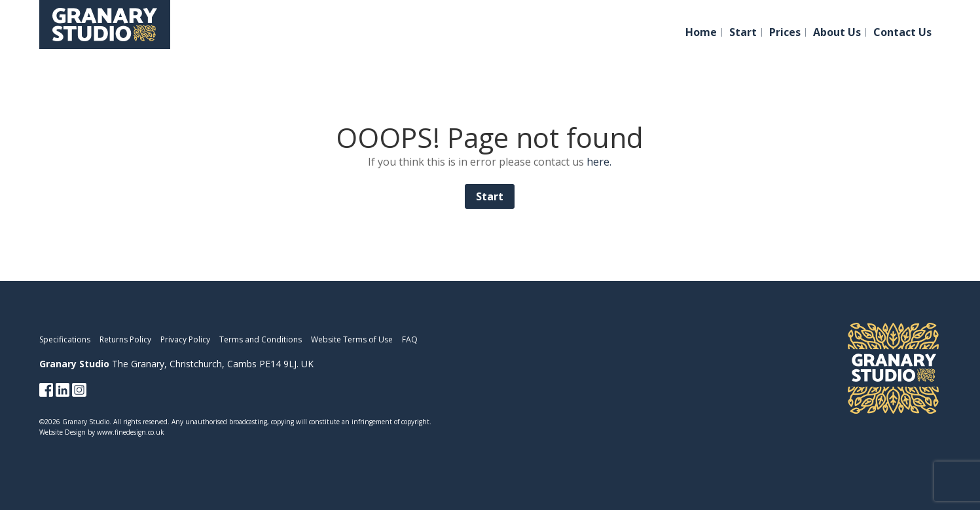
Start (743, 32)
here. (599, 162)
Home (701, 32)
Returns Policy (125, 339)
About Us (837, 32)
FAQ (410, 339)
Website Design (63, 432)
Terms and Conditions (261, 339)
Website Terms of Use (352, 339)
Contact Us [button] (902, 32)
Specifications (65, 339)
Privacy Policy (185, 339)
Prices (785, 32)
